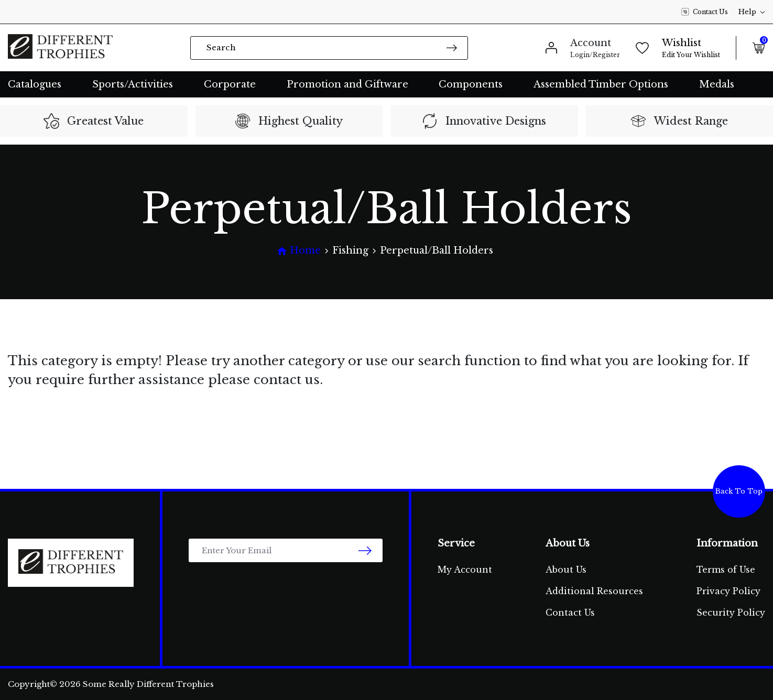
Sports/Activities (133, 84)
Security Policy (731, 612)
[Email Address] (286, 550)
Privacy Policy (728, 591)
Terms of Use (726, 570)
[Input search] (329, 48)
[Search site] (452, 47)
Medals (717, 84)
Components (471, 84)
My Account (465, 570)
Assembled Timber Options (601, 84)
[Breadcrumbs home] (299, 251)
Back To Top (739, 491)
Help (752, 12)
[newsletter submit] (365, 550)
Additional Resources (594, 591)
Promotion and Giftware (347, 84)
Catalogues (35, 84)
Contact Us (705, 12)
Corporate (230, 84)
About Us (566, 570)
